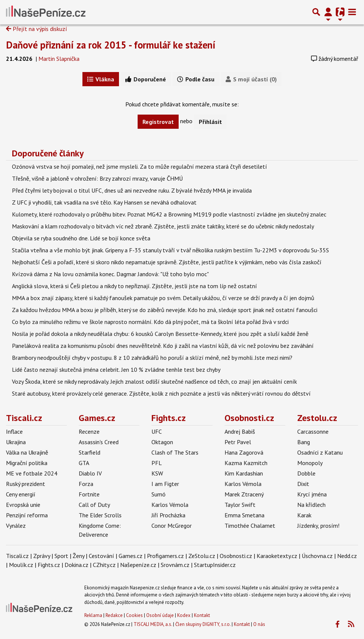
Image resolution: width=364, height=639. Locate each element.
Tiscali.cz (24, 418)
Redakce (114, 615)
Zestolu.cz (317, 418)
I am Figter (165, 484)
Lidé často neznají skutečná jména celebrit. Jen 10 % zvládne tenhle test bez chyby (116, 370)
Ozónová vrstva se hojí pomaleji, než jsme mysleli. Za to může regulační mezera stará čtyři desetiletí (139, 166)
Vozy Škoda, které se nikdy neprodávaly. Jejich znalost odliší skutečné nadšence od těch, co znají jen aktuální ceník (154, 381)
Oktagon (162, 442)
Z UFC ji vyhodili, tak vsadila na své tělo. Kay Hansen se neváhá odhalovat (104, 202)
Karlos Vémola (170, 505)
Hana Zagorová (244, 452)
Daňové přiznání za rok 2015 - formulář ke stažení (111, 45)
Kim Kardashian (244, 473)
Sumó (159, 494)
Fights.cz (169, 418)
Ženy (79, 556)
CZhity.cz (104, 565)
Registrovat (158, 122)
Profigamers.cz (165, 556)
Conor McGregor (172, 526)
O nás (259, 624)
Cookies (134, 615)
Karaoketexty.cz (277, 556)
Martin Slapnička (59, 59)
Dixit (303, 484)
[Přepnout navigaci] (328, 12)
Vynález (16, 526)
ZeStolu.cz (202, 556)
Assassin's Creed (99, 442)
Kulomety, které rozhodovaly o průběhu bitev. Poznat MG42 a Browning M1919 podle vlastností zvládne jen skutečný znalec (169, 214)
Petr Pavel (238, 442)
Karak (304, 515)
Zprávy (42, 556)
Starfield (90, 452)
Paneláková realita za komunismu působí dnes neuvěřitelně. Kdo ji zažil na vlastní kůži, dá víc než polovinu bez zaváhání (163, 346)
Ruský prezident (26, 484)
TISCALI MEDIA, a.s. (153, 624)
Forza (86, 484)
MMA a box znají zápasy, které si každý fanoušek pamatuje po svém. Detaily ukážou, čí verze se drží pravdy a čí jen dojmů (163, 298)
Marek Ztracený (244, 494)
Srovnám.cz (175, 565)
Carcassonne (313, 431)
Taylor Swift (240, 505)
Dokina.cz (76, 565)
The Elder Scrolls (100, 515)
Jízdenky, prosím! (318, 526)
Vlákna (101, 79)
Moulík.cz (21, 565)
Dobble (306, 473)
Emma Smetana (244, 515)
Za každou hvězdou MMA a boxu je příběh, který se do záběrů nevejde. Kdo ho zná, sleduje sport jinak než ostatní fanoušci (165, 310)
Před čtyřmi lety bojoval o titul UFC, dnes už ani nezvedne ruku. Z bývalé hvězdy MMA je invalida (132, 190)
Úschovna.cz (317, 556)
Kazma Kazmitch (246, 463)
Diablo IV (90, 473)
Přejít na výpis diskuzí (37, 29)
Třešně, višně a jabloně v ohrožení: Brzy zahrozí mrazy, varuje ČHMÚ (97, 178)
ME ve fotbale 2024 (32, 473)
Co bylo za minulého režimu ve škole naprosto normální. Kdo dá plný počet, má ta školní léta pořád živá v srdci (150, 322)
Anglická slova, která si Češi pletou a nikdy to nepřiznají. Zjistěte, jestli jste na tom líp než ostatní (134, 286)
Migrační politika (27, 463)
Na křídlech (311, 505)
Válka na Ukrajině (27, 452)
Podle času (196, 79)
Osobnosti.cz (249, 418)
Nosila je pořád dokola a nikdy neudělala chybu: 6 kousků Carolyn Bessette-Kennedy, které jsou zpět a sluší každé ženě (160, 334)
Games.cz (97, 418)
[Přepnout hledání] (316, 12)
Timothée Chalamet (250, 526)
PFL (157, 463)
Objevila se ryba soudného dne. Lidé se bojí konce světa (81, 238)
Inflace (14, 431)
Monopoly (310, 463)
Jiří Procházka (168, 515)
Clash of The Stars (175, 452)
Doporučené (146, 79)
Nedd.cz (347, 556)
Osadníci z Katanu (320, 452)
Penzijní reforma (27, 515)
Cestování (101, 556)
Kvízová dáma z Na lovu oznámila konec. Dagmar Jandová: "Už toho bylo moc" (110, 274)
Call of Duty (94, 505)
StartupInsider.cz (215, 565)
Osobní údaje (160, 615)
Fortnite (89, 494)
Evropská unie (23, 505)
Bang (304, 442)
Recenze (89, 431)
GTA (84, 463)
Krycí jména (312, 494)
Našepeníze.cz (138, 565)
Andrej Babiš (240, 431)
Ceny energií (21, 494)
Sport (61, 556)
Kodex (184, 615)
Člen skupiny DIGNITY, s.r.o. (203, 624)
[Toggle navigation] (352, 12)
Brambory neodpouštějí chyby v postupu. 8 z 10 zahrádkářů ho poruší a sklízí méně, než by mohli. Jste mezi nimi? (152, 358)
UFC (157, 431)
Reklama (93, 615)
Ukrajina (16, 442)
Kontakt (202, 615)
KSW (157, 473)
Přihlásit (210, 122)
